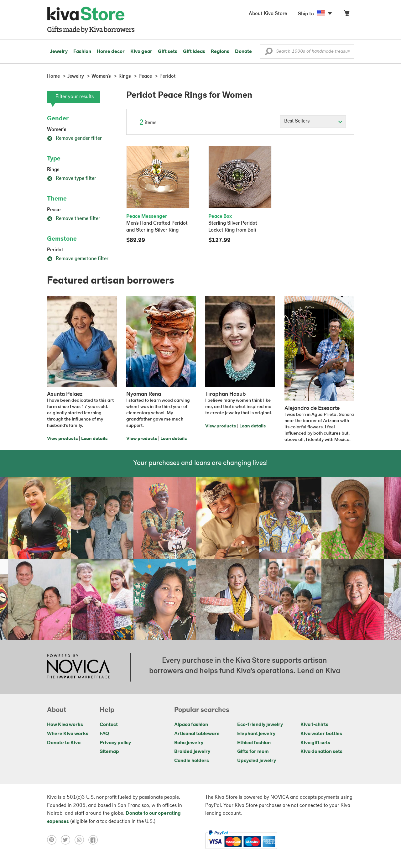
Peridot (55, 250)
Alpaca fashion (191, 725)
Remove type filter (72, 179)
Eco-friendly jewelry (260, 725)
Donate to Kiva (64, 743)
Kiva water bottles (321, 734)
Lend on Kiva (319, 671)
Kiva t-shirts (314, 725)
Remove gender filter (74, 139)
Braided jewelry (192, 752)
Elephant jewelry (256, 734)
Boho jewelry (189, 743)
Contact (109, 725)
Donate (243, 52)
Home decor (111, 52)
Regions (220, 52)
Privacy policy (115, 743)
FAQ (104, 734)
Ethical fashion (254, 743)
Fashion (82, 52)
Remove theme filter (74, 219)
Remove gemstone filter (78, 259)
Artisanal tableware (197, 734)
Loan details (94, 439)
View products (62, 439)
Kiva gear (141, 52)
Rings (53, 170)
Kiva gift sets (315, 743)
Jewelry (59, 52)
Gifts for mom (253, 752)
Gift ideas (194, 52)
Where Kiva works (68, 734)
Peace (54, 210)
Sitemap (109, 752)
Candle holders (192, 761)
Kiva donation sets (321, 752)
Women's (57, 130)
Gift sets (168, 52)
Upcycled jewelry (257, 761)
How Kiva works (65, 725)
